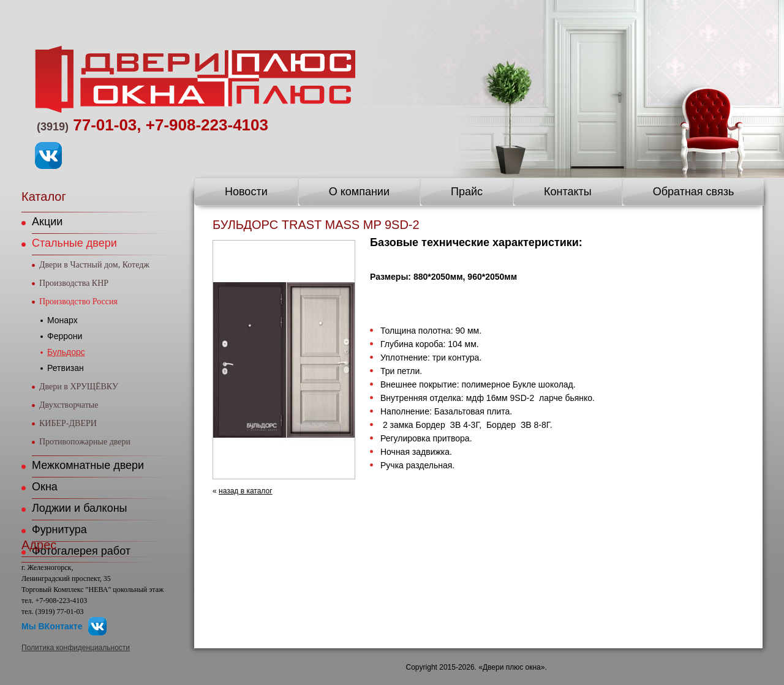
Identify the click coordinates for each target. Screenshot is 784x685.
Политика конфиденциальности (76, 648)
